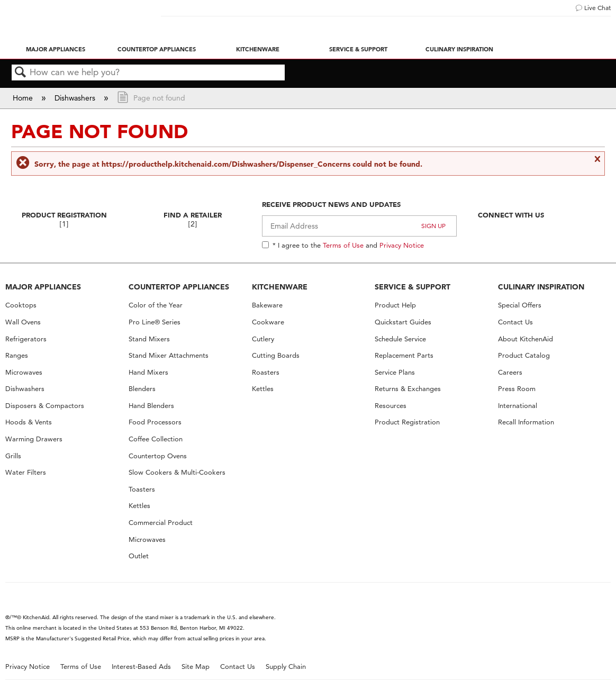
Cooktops (21, 305)
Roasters (266, 372)
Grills (13, 456)
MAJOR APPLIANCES (43, 287)
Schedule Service (400, 339)
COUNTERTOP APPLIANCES (179, 287)
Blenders (142, 389)
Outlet (139, 556)
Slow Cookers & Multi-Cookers (177, 472)
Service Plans (395, 372)
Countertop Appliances (157, 49)
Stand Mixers (149, 339)
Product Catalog (524, 355)
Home (24, 98)
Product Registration (64, 215)
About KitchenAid (526, 339)
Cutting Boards (276, 355)
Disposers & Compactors (45, 406)
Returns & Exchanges (408, 389)
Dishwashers (76, 98)
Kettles (139, 506)
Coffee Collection (156, 439)
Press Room (517, 389)
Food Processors (155, 422)
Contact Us (515, 322)
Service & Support (358, 49)
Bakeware (267, 305)
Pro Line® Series (155, 322)
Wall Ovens (23, 322)
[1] (64, 224)
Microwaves (24, 372)
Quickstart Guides (403, 322)
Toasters (142, 489)
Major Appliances (56, 49)
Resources (391, 406)
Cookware (268, 322)
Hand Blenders (151, 406)
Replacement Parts (404, 355)
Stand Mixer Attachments (169, 355)
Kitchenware (258, 49)
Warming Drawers (34, 439)
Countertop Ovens (158, 456)
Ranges (17, 355)
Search (21, 73)
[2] (193, 224)
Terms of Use (343, 245)
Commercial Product (161, 523)
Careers (510, 372)
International (518, 406)
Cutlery (263, 339)
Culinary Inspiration (459, 49)
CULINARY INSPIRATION (541, 287)
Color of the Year (156, 305)
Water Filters (26, 472)
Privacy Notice (402, 245)
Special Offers (520, 305)
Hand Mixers (148, 372)
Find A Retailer (193, 215)
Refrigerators (26, 339)
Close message (597, 164)
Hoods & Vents (29, 422)
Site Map (196, 667)
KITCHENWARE (280, 287)
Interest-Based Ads (141, 667)
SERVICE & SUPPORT (413, 287)
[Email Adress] (359, 226)
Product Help (395, 305)
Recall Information (526, 422)
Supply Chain (286, 667)
